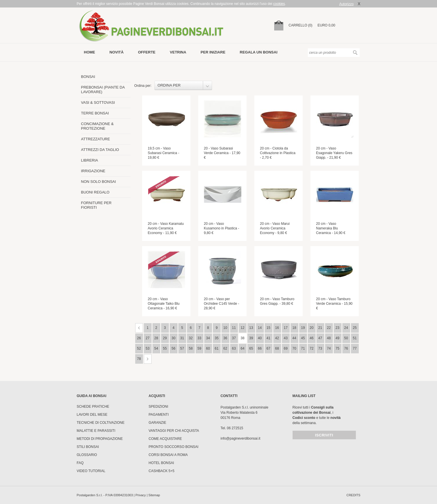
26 (139, 338)
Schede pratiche (93, 407)
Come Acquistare (165, 439)
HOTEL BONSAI (161, 463)
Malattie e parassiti (96, 431)
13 (251, 328)
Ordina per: (143, 86)
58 (191, 348)
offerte (147, 52)
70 (294, 348)
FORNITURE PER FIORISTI (96, 205)
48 (329, 338)
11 (234, 328)
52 (139, 348)
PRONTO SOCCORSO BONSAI (174, 447)
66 (260, 348)
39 (251, 338)
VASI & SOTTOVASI (98, 102)
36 (225, 338)
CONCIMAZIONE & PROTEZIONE (97, 126)
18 (294, 328)
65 (251, 348)
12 (242, 328)
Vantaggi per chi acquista (174, 431)
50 (346, 338)
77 (355, 348)
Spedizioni (159, 407)
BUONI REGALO (95, 192)
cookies (279, 4)
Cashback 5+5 (162, 471)
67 (268, 348)
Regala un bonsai (258, 52)
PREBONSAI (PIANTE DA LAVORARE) (103, 90)
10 (225, 328)
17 (286, 328)
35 (216, 338)
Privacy (141, 495)
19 (303, 328)
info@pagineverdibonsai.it (241, 438)
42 (277, 338)
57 (182, 348)
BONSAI (88, 77)
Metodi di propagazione (100, 439)
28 (156, 338)
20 (311, 328)
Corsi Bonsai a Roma (168, 455)
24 (346, 328)
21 (320, 328)
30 (173, 338)
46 (311, 338)
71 (303, 348)
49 (337, 338)
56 (173, 348)
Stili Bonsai (88, 447)
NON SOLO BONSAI (99, 182)
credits (353, 495)
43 (286, 338)
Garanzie (158, 423)
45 (303, 338)
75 (337, 348)
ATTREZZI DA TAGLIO (100, 150)
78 (139, 359)
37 (234, 338)
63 (234, 348)
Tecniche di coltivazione (101, 423)
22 (329, 328)
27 (147, 338)
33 (199, 338)
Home (90, 52)
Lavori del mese (92, 415)
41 (268, 338)
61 (216, 348)
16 (277, 328)
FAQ (80, 463)
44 (294, 338)
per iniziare (213, 52)
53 (147, 348)
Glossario (87, 455)
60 (208, 348)
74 (329, 348)
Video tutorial (91, 471)
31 (182, 338)
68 (277, 348)
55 (165, 348)
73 (320, 348)
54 (156, 348)
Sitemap (154, 495)
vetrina (178, 52)
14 (260, 328)
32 (191, 338)
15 (268, 328)
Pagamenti (159, 415)
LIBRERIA (90, 160)
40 (260, 338)
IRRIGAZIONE (93, 171)
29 (165, 338)
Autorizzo (346, 4)
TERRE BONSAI (95, 113)
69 (286, 348)
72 (311, 348)
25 (355, 328)
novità (117, 52)
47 (320, 338)
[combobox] (183, 85)
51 (355, 338)
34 (208, 338)
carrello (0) (300, 25)
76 (346, 348)
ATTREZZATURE (96, 139)
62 (225, 348)
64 (242, 348)
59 (199, 348)
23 (337, 328)
